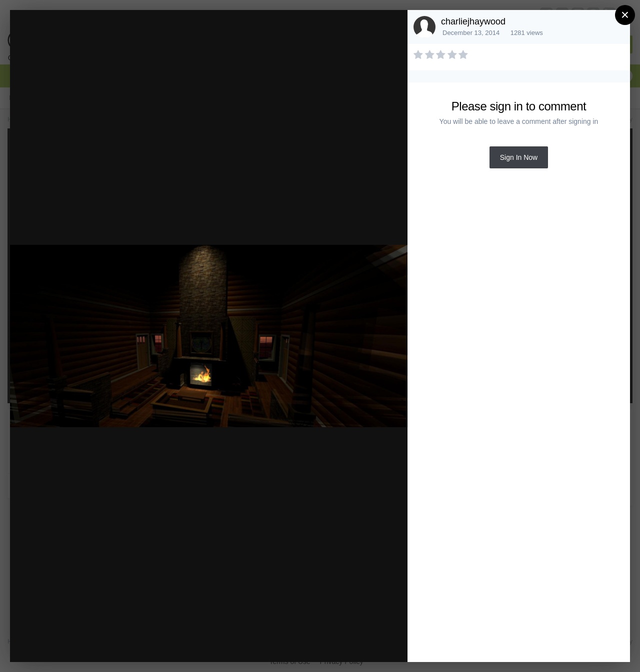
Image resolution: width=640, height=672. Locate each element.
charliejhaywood (473, 21)
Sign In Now (519, 157)
